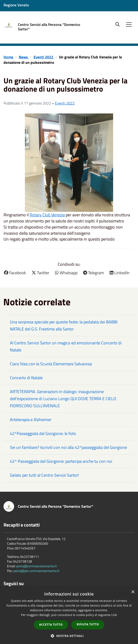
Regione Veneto (16, 5)
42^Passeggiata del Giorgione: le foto (43, 433)
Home (9, 57)
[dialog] (69, 616)
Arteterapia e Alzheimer (31, 420)
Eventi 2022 (44, 57)
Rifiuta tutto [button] (88, 624)
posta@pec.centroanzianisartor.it (36, 571)
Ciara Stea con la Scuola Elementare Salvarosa (51, 364)
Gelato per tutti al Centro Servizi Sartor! (44, 475)
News (24, 57)
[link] (47, 215)
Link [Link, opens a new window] (114, 615)
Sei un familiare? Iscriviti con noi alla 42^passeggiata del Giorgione (68, 447)
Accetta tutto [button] (51, 625)
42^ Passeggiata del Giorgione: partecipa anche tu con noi (61, 461)
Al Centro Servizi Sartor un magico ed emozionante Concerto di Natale (66, 346)
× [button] (133, 592)
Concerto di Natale (26, 378)
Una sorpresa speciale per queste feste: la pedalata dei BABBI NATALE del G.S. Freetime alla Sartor (64, 325)
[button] (69, 636)
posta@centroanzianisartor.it (36, 566)
